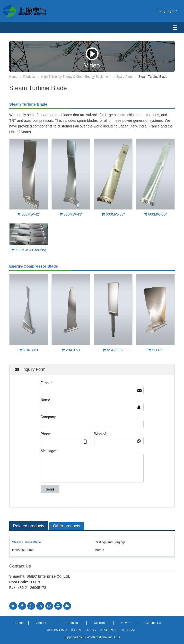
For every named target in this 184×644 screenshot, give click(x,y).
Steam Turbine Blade (27, 542)
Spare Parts (124, 77)
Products (29, 77)
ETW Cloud (57, 630)
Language (167, 10)
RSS (91, 630)
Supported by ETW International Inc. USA (92, 637)
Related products (29, 526)
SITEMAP (109, 630)
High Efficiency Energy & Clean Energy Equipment (76, 77)
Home (13, 77)
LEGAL (129, 630)
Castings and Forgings (110, 542)
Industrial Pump (23, 550)
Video (92, 58)
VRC (77, 630)
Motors (99, 550)
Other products (67, 526)
